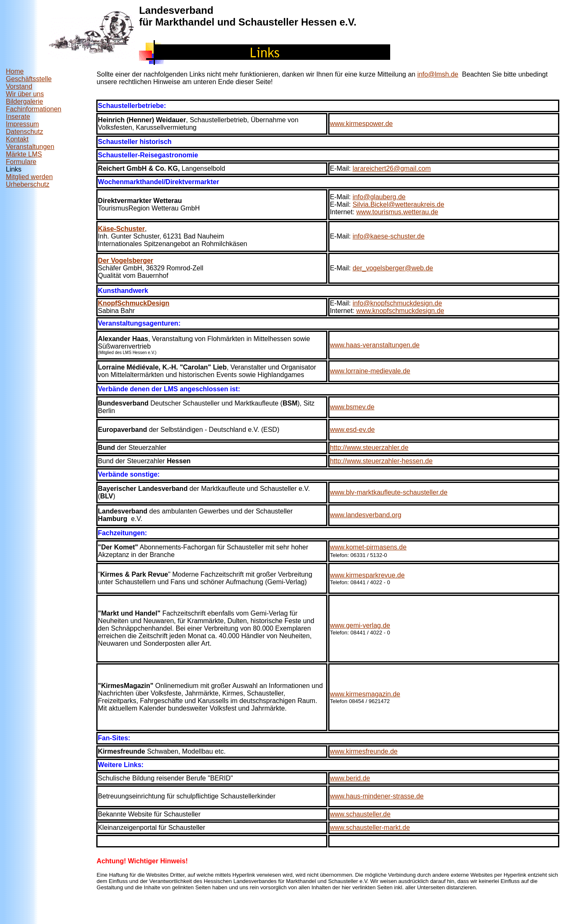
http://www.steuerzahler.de (369, 448)
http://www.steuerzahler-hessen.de (381, 461)
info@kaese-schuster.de (388, 236)
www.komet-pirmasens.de (368, 547)
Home (15, 71)
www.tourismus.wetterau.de (397, 212)
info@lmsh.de (438, 74)
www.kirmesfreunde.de (364, 751)
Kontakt (17, 139)
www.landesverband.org (366, 515)
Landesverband (176, 10)
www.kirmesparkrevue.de (367, 575)
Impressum (22, 124)
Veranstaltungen (30, 147)
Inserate (18, 117)
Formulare (21, 162)
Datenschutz (24, 132)
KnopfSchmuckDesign (134, 303)
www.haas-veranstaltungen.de (375, 345)
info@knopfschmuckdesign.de (397, 303)
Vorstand (19, 86)
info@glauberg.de (379, 197)
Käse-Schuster (121, 229)
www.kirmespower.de (361, 124)
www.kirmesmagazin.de (365, 694)
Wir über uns (25, 94)
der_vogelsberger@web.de (393, 268)
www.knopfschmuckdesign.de (400, 311)
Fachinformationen (34, 109)
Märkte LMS (24, 154)
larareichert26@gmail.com (392, 168)
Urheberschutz (28, 184)
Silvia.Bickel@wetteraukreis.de (398, 204)
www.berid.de (350, 778)
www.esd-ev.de (352, 430)
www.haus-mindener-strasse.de (377, 796)
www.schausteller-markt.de (370, 828)
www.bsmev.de (352, 407)
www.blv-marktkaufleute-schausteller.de (389, 492)
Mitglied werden (29, 177)
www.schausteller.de (360, 814)
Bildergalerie (24, 101)
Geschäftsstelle (29, 79)
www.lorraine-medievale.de (370, 371)
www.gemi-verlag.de (360, 625)
